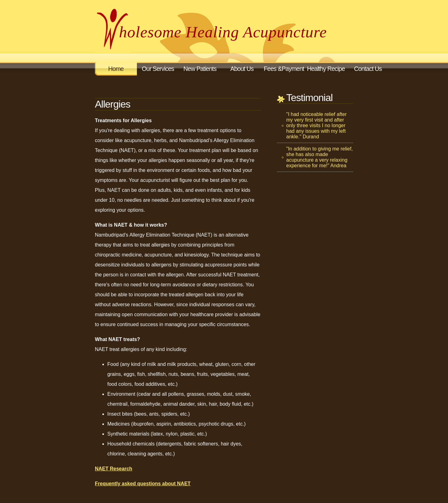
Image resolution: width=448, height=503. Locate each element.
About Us (242, 69)
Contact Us (368, 69)
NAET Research (114, 469)
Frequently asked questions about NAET (143, 484)
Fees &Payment (284, 69)
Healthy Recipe (326, 69)
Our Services (158, 69)
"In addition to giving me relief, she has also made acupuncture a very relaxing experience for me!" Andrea (320, 157)
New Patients (200, 69)
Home (116, 69)
